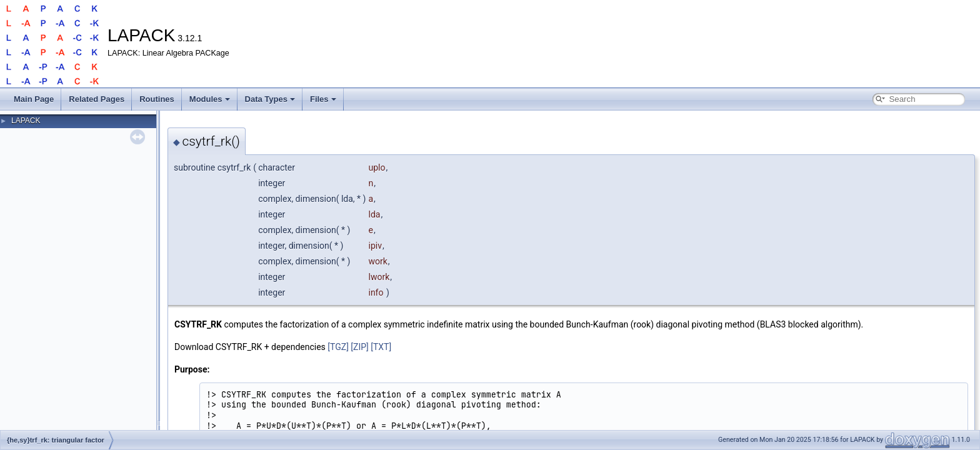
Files (323, 99)
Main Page (34, 99)
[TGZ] (338, 347)
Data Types (270, 99)
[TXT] (381, 347)
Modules (210, 99)
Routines (157, 99)
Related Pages (97, 99)
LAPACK (26, 121)
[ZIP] (359, 347)
